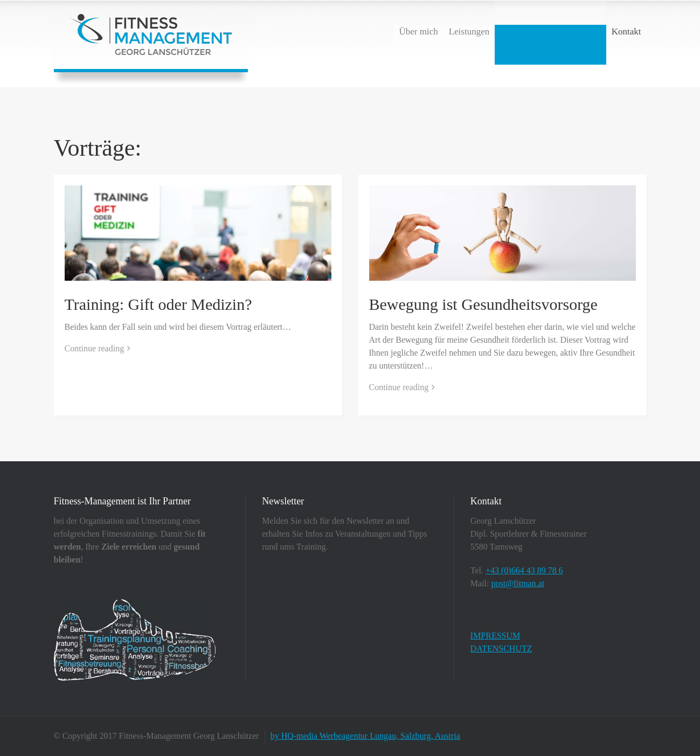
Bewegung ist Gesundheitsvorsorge (483, 304)
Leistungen (469, 32)
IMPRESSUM (495, 636)
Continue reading (95, 348)
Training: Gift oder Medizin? (158, 304)
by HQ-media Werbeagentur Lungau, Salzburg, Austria (365, 736)
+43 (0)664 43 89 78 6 (524, 570)
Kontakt (626, 32)
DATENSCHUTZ (501, 649)
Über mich (418, 32)
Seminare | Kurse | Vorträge (550, 32)
